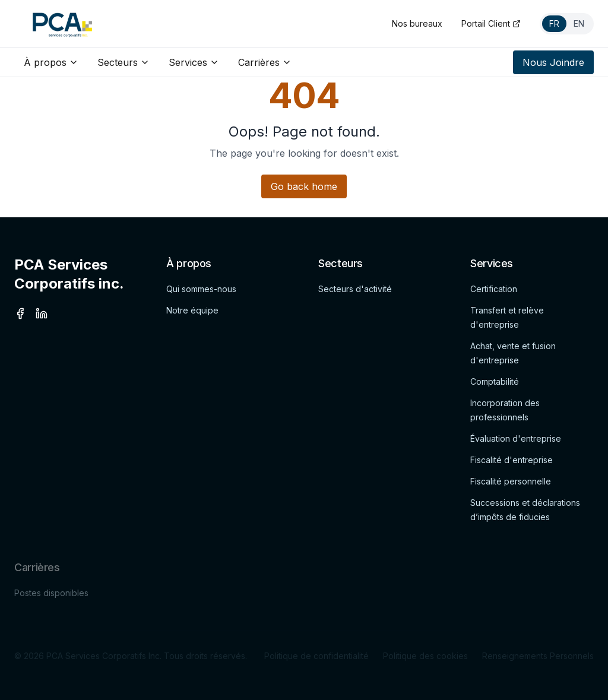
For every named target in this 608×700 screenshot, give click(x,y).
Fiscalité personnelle (511, 481)
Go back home (304, 186)
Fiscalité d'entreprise (512, 460)
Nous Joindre (553, 62)
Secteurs (123, 62)
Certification (494, 289)
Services (194, 62)
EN (579, 23)
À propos (51, 62)
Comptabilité (495, 381)
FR (554, 23)
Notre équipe (192, 310)
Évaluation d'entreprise (516, 438)
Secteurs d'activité (355, 289)
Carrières (265, 62)
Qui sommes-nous (201, 289)
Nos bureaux (417, 23)
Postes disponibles (51, 596)
